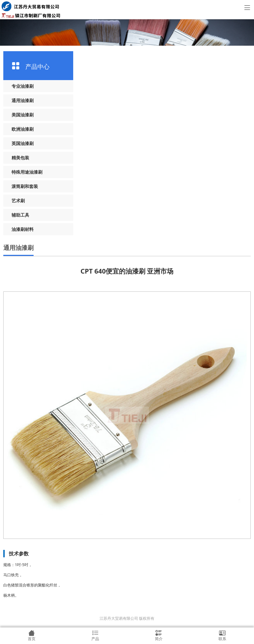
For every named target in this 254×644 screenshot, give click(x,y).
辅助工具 (20, 215)
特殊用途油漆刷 (27, 172)
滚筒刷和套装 (25, 186)
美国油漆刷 (23, 115)
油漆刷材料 (23, 229)
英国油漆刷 (23, 143)
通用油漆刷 (23, 100)
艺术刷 (18, 201)
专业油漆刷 (23, 86)
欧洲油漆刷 (23, 129)
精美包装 (20, 158)
